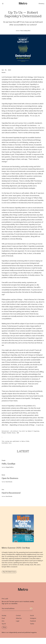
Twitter (32, 624)
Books (4, 72)
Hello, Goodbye (9, 464)
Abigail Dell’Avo (8, 467)
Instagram (33, 618)
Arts (3, 490)
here (10, 443)
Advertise (19, 618)
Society (4, 616)
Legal (18, 621)
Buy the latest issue (9, 572)
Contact (18, 616)
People (4, 460)
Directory (41, 4)
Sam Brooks (7, 482)
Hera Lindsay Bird (25, 31)
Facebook (33, 621)
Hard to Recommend (11, 493)
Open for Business (10, 478)
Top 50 (4, 624)
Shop (4, 627)
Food (3, 618)
